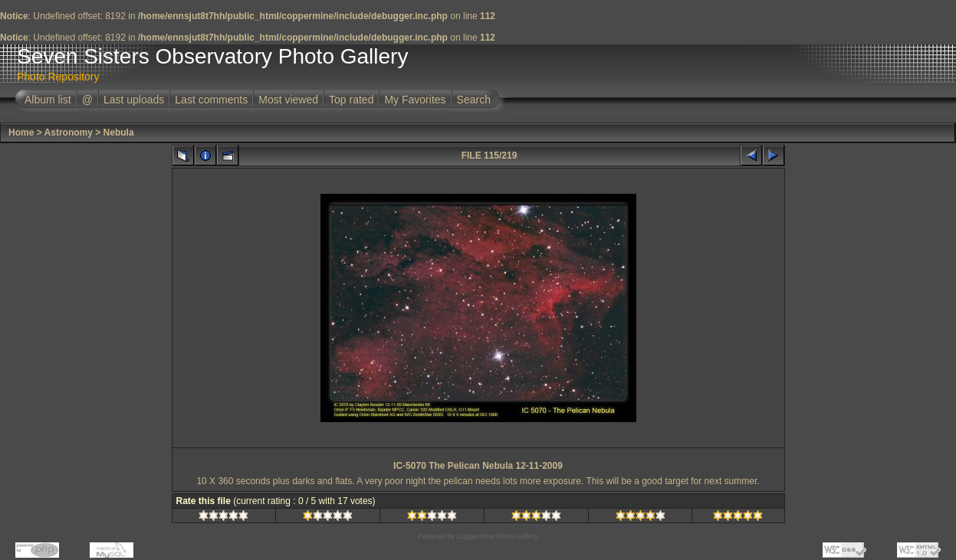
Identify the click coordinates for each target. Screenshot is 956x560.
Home (21, 133)
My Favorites (415, 100)
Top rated (351, 100)
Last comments (211, 100)
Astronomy (69, 133)
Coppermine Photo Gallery (497, 536)
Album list (48, 100)
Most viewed (288, 100)
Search (474, 100)
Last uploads (134, 100)
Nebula (119, 133)
